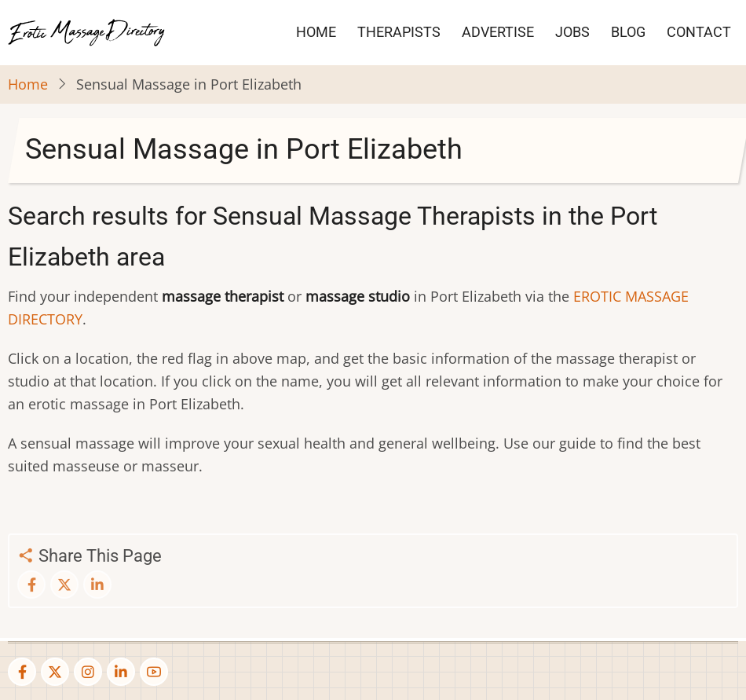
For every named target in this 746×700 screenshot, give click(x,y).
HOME (316, 32)
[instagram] (88, 672)
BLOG (628, 32)
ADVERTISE (498, 32)
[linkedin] (121, 672)
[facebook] (22, 672)
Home (28, 84)
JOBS (572, 32)
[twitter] (55, 672)
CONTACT (699, 32)
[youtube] (154, 672)
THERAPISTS (399, 32)
